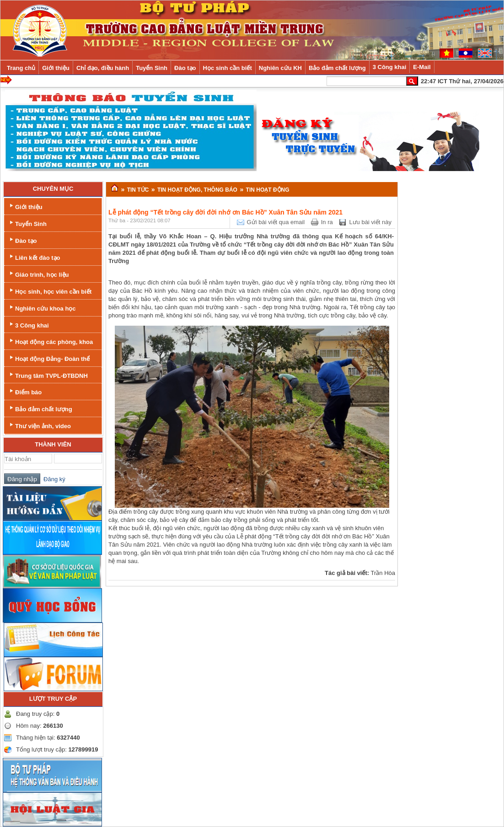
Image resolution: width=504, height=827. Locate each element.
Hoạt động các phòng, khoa (50, 341)
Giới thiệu (25, 206)
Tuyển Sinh (27, 223)
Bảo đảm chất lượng (40, 408)
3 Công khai (28, 325)
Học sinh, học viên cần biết (50, 291)
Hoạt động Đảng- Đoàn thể (49, 358)
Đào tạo (22, 240)
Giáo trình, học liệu (38, 274)
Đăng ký (53, 479)
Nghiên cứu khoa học (42, 308)
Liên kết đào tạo (34, 257)
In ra (327, 222)
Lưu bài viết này (370, 222)
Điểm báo (25, 391)
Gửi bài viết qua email (276, 222)
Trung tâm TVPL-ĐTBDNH (48, 375)
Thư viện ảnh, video (39, 425)
